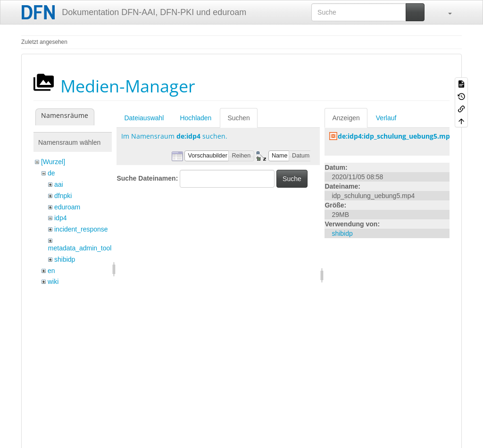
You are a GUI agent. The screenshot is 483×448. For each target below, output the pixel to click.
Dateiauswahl (144, 118)
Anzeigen (346, 118)
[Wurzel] (53, 162)
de (51, 173)
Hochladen (196, 118)
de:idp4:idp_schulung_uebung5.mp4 (396, 136)
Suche (292, 179)
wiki (53, 282)
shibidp (65, 259)
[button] (445, 12)
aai (59, 184)
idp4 (60, 218)
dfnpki (63, 196)
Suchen (238, 118)
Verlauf (386, 118)
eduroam (67, 207)
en (51, 271)
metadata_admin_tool (80, 248)
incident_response (81, 229)
